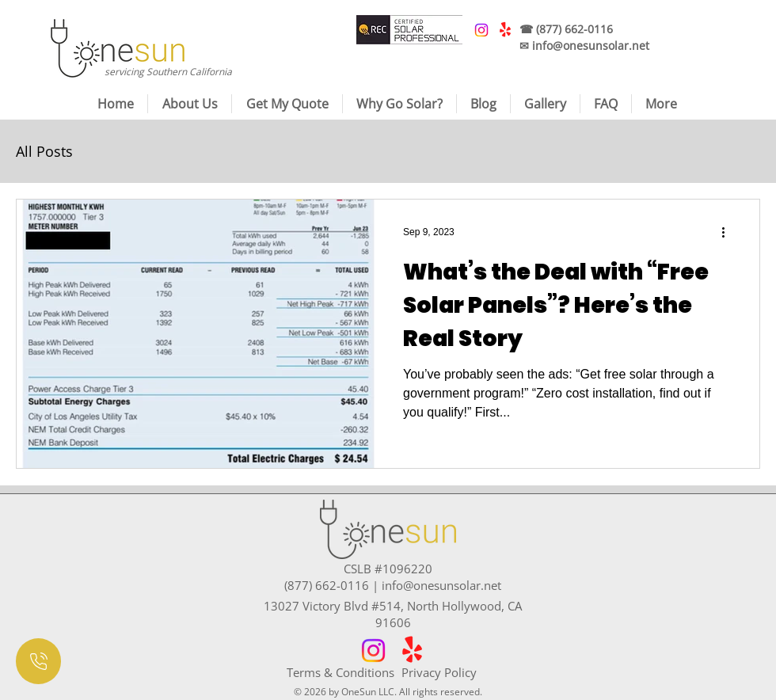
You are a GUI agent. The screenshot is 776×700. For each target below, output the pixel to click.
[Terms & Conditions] (344, 672)
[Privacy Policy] (459, 672)
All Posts (44, 151)
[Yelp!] (412, 651)
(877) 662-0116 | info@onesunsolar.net (393, 585)
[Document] (38, 661)
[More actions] (728, 232)
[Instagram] (373, 651)
